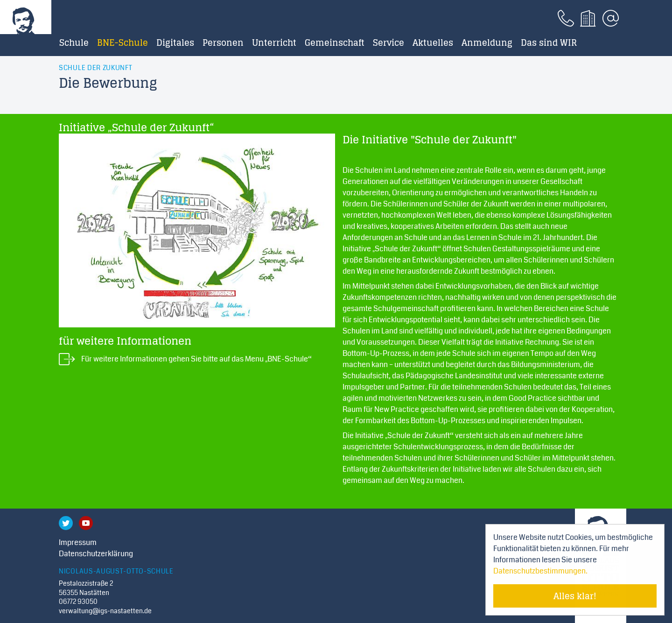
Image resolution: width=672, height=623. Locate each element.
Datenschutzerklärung (96, 554)
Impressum (78, 542)
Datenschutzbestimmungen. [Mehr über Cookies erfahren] (540, 571)
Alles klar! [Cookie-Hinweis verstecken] (575, 596)
